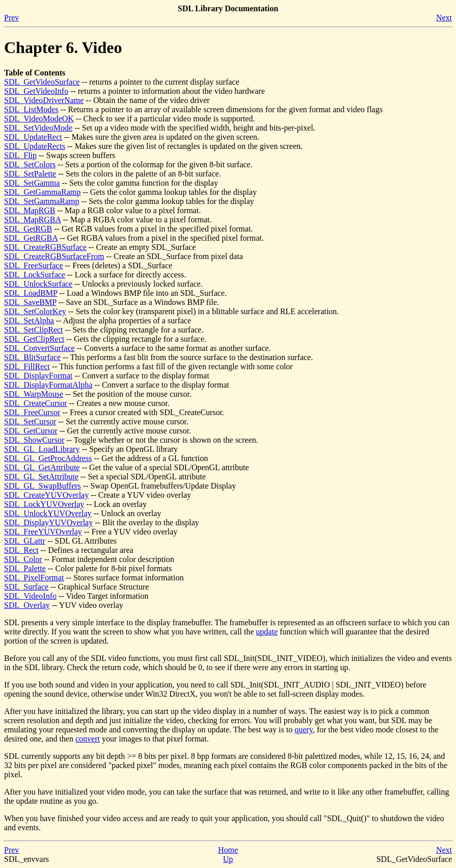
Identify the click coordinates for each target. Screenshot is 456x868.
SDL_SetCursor (30, 422)
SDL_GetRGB (28, 229)
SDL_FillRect (27, 366)
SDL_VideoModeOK (39, 119)
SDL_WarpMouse (34, 394)
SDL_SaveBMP (30, 302)
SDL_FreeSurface (34, 265)
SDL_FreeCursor (32, 412)
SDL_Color (23, 559)
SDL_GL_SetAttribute (41, 477)
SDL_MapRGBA (32, 220)
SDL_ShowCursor (34, 440)
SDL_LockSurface (35, 275)
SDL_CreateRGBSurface (45, 247)
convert (88, 739)
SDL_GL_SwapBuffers (43, 486)
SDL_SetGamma (32, 183)
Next (444, 18)
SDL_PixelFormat (34, 578)
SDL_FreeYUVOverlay (43, 532)
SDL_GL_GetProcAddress (48, 458)
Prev (11, 18)
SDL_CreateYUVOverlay (46, 495)
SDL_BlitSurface (32, 357)
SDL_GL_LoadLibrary (42, 449)
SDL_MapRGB (30, 210)
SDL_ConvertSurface (39, 348)
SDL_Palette (25, 568)
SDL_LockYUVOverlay (44, 504)
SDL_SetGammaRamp (42, 201)
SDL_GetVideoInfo (36, 91)
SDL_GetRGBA (31, 238)
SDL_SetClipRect (34, 330)
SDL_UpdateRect (33, 137)
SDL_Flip (20, 155)
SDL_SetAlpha (29, 321)
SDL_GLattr (25, 541)
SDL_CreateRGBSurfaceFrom (54, 256)
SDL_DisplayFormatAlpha (48, 385)
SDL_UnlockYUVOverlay (48, 513)
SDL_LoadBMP (31, 293)
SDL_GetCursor (31, 431)
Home (228, 850)
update (267, 632)
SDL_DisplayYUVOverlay (48, 522)
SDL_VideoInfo (30, 596)
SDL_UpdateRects (35, 146)
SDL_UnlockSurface (38, 284)
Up (228, 859)
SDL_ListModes (31, 109)
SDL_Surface (26, 587)
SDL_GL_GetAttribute (42, 467)
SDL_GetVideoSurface (42, 82)
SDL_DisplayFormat (38, 376)
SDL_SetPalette (30, 174)
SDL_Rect (21, 550)
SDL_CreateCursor (36, 403)
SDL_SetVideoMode (38, 128)
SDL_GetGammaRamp (42, 192)
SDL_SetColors (30, 164)
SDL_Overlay (27, 605)
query (303, 730)
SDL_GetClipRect (34, 339)
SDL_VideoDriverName (44, 100)
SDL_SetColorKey (35, 311)
